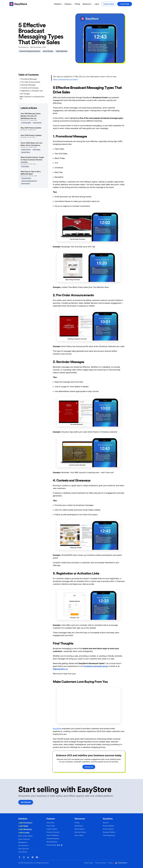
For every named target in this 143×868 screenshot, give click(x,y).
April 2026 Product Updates (31, 135)
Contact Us (89, 767)
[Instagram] (24, 857)
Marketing (25, 829)
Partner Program (108, 829)
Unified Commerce (26, 150)
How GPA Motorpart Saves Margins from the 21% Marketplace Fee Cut (31, 116)
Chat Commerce (24, 849)
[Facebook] (19, 857)
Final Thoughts (25, 94)
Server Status (79, 835)
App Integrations (52, 842)
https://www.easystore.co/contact (65, 79)
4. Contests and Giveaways (29, 88)
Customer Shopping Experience (30, 51)
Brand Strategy (48, 51)
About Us (106, 823)
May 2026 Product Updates (31, 128)
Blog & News (79, 826)
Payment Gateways (53, 839)
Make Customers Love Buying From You (32, 98)
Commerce (25, 823)
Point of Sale (51, 826)
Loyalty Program (52, 829)
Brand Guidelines (108, 826)
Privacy (111, 863)
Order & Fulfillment (53, 835)
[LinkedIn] (28, 857)
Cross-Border (23, 852)
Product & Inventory (53, 832)
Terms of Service (101, 863)
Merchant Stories (37, 123)
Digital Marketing (61, 51)
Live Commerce (23, 845)
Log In (97, 4)
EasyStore (57, 729)
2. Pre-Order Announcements (30, 82)
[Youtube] (37, 857)
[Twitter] (33, 857)
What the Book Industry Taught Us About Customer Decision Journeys (32, 160)
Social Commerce (24, 839)
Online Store (50, 823)
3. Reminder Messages (28, 85)
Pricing (77, 4)
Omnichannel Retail (26, 123)
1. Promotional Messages (28, 79)
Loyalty (24, 833)
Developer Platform (109, 832)
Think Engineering (109, 835)
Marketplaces (23, 842)
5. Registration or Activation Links (31, 91)
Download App (54, 845)
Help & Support (80, 829)
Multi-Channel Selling (25, 836)
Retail (23, 826)
